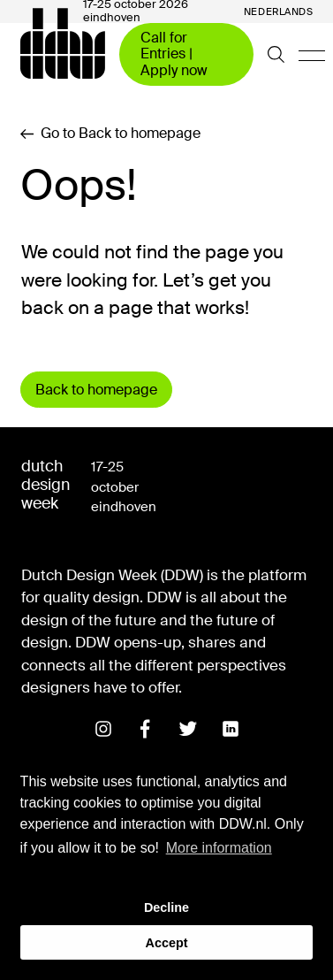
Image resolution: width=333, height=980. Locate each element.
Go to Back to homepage (110, 134)
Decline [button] (166, 907)
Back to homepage (96, 390)
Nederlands (279, 12)
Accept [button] (167, 943)
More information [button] (219, 848)
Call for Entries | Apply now (174, 54)
